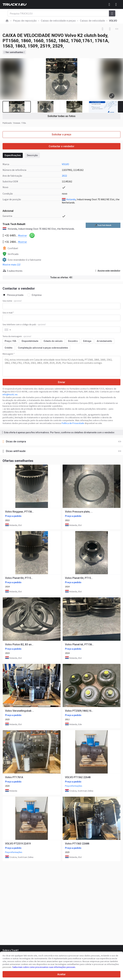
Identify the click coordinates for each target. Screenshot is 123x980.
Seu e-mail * (8, 313)
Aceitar (61, 974)
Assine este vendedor (108, 271)
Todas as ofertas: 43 (61, 277)
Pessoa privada (13, 295)
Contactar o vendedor (61, 146)
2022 (64, 176)
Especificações (13, 155)
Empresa (34, 295)
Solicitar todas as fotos (61, 116)
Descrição (32, 155)
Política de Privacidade (73, 423)
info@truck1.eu (10, 394)
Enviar (62, 382)
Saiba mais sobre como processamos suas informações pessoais (44, 967)
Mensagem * (9, 354)
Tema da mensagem (17, 336)
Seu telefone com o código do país (24, 324)
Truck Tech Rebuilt (14, 224)
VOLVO (65, 164)
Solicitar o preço (61, 134)
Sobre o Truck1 (11, 950)
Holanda (71, 199)
